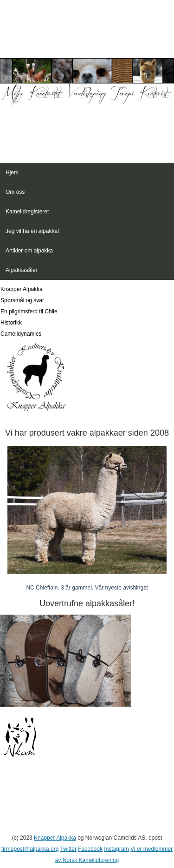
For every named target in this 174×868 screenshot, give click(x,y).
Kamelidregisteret (27, 212)
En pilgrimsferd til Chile (29, 311)
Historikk (11, 323)
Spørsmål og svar (22, 300)
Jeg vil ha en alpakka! (32, 231)
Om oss (15, 192)
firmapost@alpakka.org (30, 849)
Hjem (12, 172)
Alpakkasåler (22, 270)
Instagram (116, 849)
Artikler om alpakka (29, 251)
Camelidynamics (21, 334)
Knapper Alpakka (22, 289)
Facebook (90, 849)
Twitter (68, 849)
